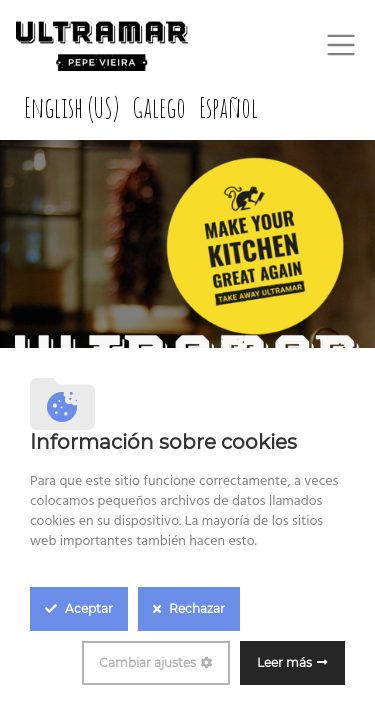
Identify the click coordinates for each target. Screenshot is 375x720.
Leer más (284, 662)
